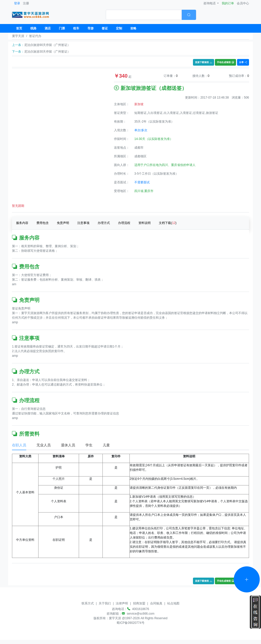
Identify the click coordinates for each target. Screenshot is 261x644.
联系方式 (88, 603)
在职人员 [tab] (19, 445)
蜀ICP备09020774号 (130, 623)
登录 (17, 3)
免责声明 (63, 223)
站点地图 (173, 603)
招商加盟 (139, 603)
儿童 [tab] (106, 445)
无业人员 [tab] (44, 445)
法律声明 (122, 603)
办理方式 (104, 223)
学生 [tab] (89, 445)
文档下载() (168, 223)
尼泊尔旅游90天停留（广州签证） (47, 45)
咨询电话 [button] (210, 3)
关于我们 (105, 603)
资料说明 (145, 223)
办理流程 (124, 223)
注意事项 (83, 223)
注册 (26, 3)
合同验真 (156, 603)
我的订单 (228, 3)
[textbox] (144, 15)
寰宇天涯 (18, 36)
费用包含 (43, 223)
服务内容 (22, 223)
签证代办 (35, 36)
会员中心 (243, 3)
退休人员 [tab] (68, 445)
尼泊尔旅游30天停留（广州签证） (47, 52)
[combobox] (151, 15)
